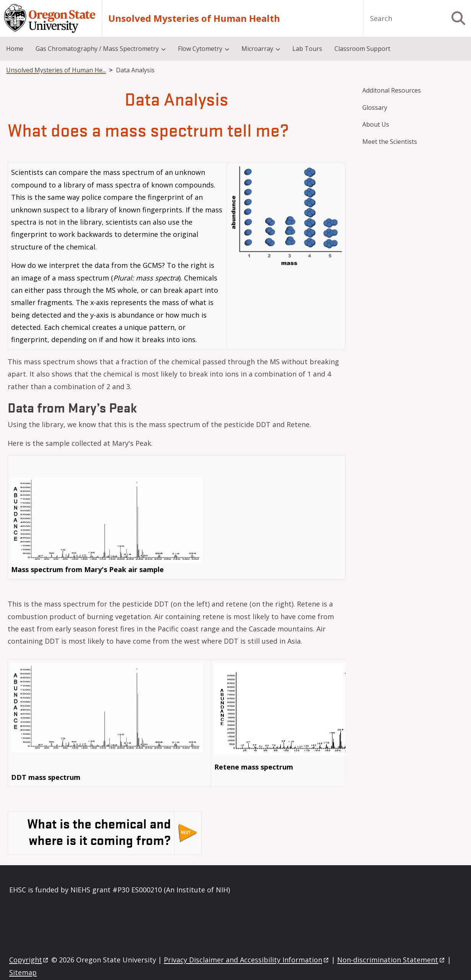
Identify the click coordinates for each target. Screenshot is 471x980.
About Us (376, 124)
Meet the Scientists (390, 142)
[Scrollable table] (177, 259)
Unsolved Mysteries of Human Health (194, 18)
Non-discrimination (391, 960)
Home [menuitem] (15, 49)
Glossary (375, 108)
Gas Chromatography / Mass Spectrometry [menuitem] (97, 49)
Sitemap (23, 972)
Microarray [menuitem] (257, 49)
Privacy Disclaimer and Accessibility (247, 960)
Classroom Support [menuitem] (362, 49)
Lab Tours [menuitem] (307, 49)
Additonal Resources (392, 90)
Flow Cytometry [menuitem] (200, 49)
